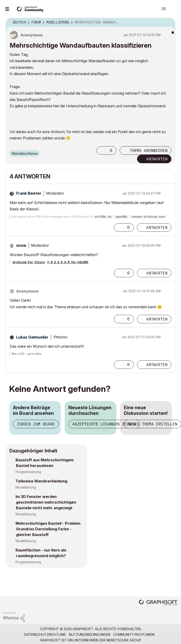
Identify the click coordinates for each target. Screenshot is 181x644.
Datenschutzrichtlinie (45, 634)
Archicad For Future (29, 262)
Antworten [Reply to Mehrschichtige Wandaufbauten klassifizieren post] (157, 159)
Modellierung (26, 487)
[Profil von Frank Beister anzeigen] (29, 193)
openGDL (122, 217)
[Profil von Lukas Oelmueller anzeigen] (32, 337)
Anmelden (173, 9)
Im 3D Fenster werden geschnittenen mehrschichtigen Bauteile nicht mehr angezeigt (46, 502)
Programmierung (28, 472)
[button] (101, 150)
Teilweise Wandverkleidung (41, 481)
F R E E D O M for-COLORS (68, 262)
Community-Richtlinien (134, 634)
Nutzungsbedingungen (90, 634)
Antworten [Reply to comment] (157, 228)
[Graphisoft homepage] (158, 603)
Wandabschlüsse (25, 153)
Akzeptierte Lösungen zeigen (104, 424)
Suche (150, 9)
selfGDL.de (103, 217)
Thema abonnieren (149, 150)
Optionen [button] (169, 23)
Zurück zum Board (36, 424)
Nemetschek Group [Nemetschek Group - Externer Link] (124, 640)
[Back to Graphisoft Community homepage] (31, 9)
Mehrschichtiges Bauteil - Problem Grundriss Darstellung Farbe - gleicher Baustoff (48, 529)
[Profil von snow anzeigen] (21, 245)
